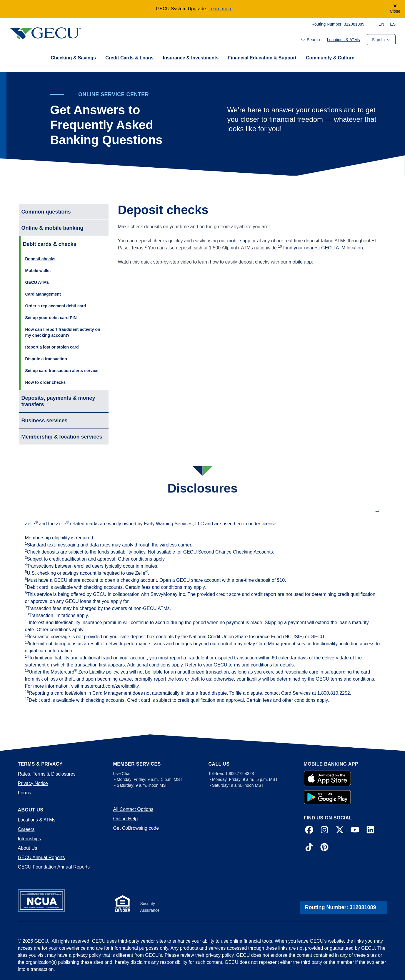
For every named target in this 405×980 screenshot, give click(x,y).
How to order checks (46, 382)
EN (381, 24)
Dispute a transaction (46, 359)
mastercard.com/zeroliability (110, 686)
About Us (28, 848)
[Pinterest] (324, 848)
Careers (26, 829)
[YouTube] (355, 831)
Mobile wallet (38, 271)
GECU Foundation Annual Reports (54, 867)
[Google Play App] (327, 797)
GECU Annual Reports (41, 857)
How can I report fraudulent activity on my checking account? (63, 332)
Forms (25, 793)
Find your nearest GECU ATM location (323, 248)
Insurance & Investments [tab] (191, 58)
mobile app (239, 241)
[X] (340, 831)
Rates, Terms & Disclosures (47, 774)
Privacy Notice (33, 783)
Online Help (126, 819)
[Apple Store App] (327, 779)
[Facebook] (309, 831)
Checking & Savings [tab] (73, 58)
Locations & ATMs (344, 40)
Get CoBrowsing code (136, 828)
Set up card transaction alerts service (62, 371)
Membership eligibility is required (59, 538)
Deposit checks (40, 259)
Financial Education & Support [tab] (262, 58)
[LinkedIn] (370, 831)
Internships (29, 839)
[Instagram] (324, 831)
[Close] (395, 9)
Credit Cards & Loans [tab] (129, 58)
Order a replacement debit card (56, 306)
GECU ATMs (37, 282)
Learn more (221, 9)
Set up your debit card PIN (51, 318)
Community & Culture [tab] (330, 58)
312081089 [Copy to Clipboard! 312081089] (354, 24)
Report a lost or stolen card (52, 347)
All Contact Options (133, 809)
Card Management (43, 294)
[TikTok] (309, 848)
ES (393, 24)
